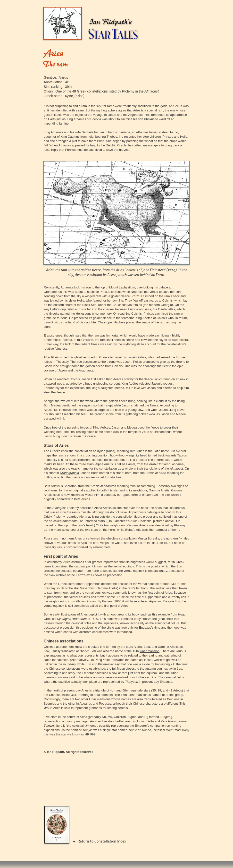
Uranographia (69, 473)
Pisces (91, 601)
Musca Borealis (148, 538)
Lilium (142, 543)
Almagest (152, 91)
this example (161, 614)
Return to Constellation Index (102, 841)
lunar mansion (150, 651)
